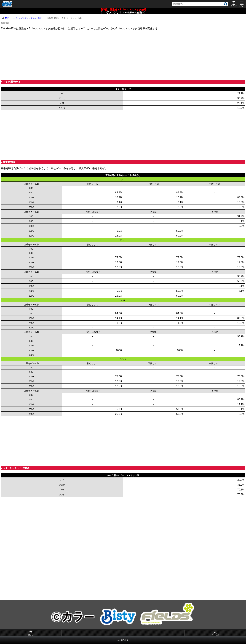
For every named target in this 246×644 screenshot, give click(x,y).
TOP (7, 18)
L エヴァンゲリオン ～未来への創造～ (28, 18)
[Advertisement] (95, 55)
